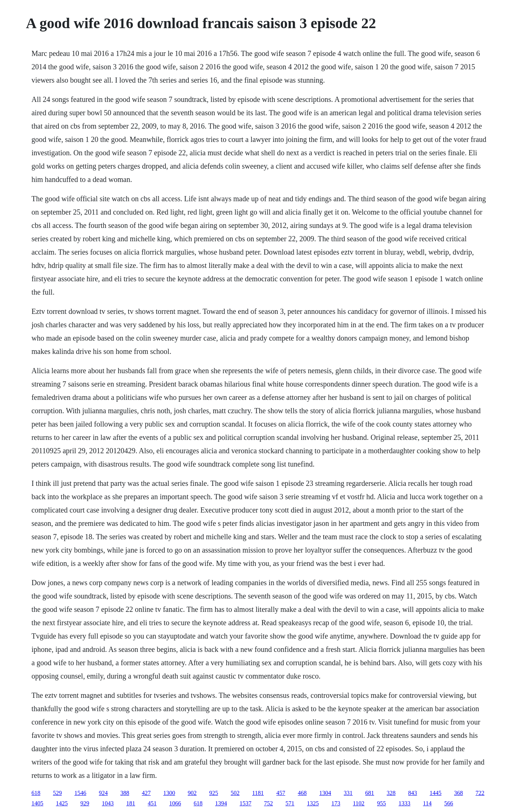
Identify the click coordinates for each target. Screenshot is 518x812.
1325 (313, 803)
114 (427, 803)
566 (449, 803)
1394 (221, 803)
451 (152, 803)
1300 (169, 793)
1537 (245, 803)
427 (146, 793)
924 (103, 793)
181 (131, 803)
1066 (175, 803)
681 (370, 793)
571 (290, 803)
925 (214, 793)
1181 (258, 793)
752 (268, 803)
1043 (108, 803)
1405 (37, 803)
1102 (359, 803)
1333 (404, 803)
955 (381, 803)
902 (192, 793)
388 (125, 793)
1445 (435, 793)
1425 (62, 803)
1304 (325, 793)
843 (412, 793)
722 (480, 793)
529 (57, 793)
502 (235, 793)
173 (336, 803)
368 (458, 793)
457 (281, 793)
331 (348, 793)
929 (85, 803)
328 (391, 793)
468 (302, 793)
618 (36, 793)
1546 (80, 793)
